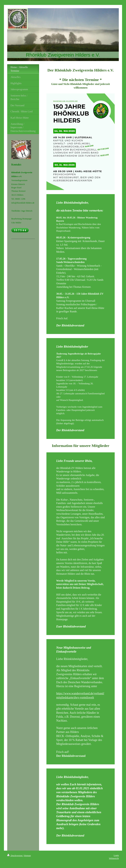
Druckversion (15, 855)
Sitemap (27, 855)
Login (116, 855)
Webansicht (114, 858)
